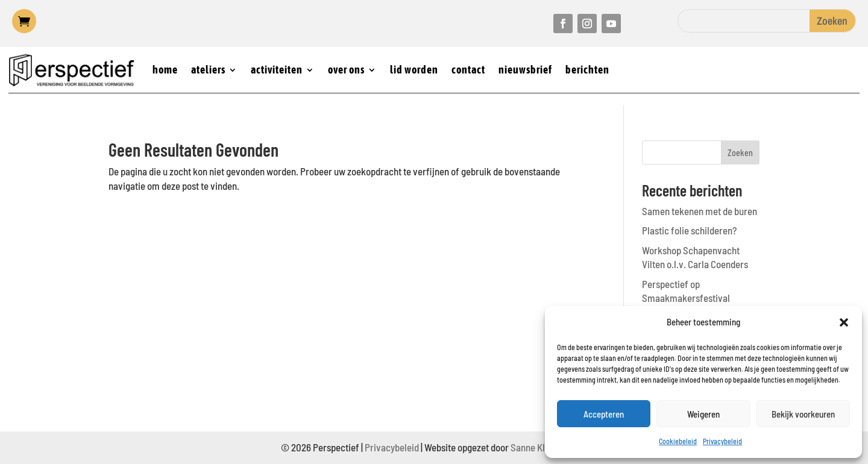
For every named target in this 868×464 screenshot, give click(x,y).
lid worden (414, 70)
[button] (844, 322)
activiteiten (277, 70)
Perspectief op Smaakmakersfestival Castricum (686, 298)
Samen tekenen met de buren (700, 211)
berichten (587, 70)
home (165, 70)
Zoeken (740, 153)
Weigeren (703, 414)
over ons (346, 70)
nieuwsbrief (525, 70)
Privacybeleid (722, 441)
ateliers (208, 70)
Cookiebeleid (678, 441)
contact (468, 70)
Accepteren (604, 414)
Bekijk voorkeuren (803, 414)
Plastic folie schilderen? (689, 230)
